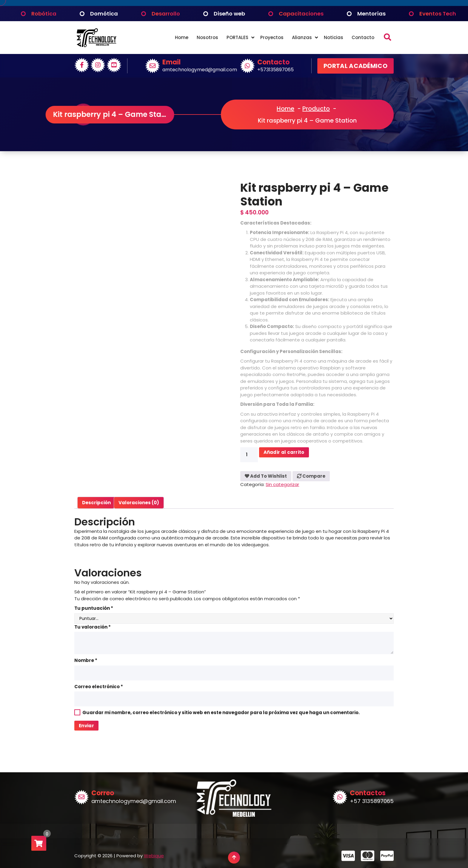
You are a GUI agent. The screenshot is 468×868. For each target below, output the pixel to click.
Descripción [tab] (96, 503)
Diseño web (229, 14)
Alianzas (302, 37)
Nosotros (207, 37)
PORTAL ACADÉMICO (355, 66)
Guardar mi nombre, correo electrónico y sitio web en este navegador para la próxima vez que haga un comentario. (221, 712)
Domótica (104, 14)
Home (182, 37)
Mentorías (371, 14)
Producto (316, 109)
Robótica (44, 14)
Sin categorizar (282, 484)
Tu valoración (93, 627)
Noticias (334, 37)
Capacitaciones (301, 14)
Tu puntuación (94, 608)
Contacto (363, 37)
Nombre (86, 660)
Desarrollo (166, 14)
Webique (154, 856)
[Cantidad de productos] (249, 455)
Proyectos (272, 37)
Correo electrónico (99, 687)
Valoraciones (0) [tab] (139, 503)
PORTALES (237, 37)
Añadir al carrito (284, 452)
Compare (311, 476)
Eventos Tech (438, 14)
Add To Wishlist (266, 476)
